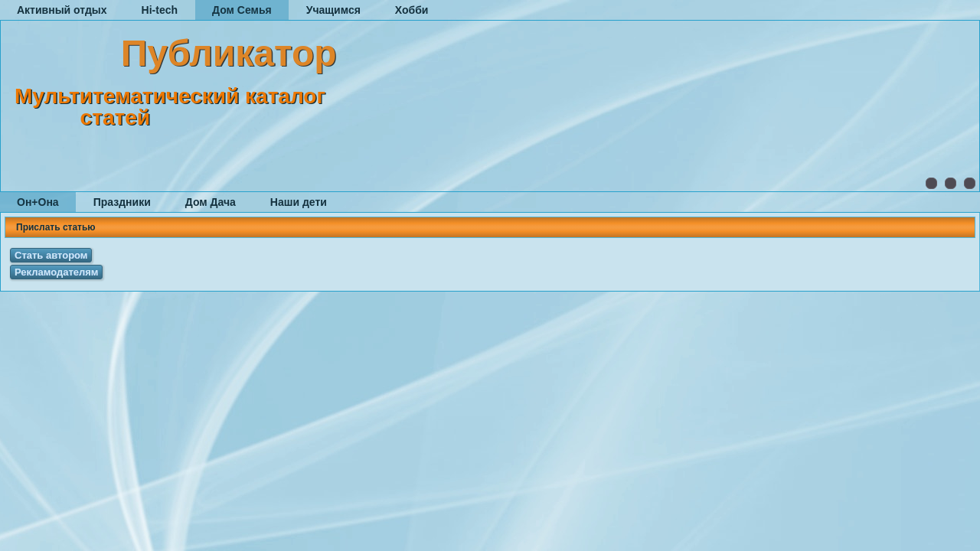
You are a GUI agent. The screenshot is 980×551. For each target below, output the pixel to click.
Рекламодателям (56, 272)
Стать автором (51, 255)
